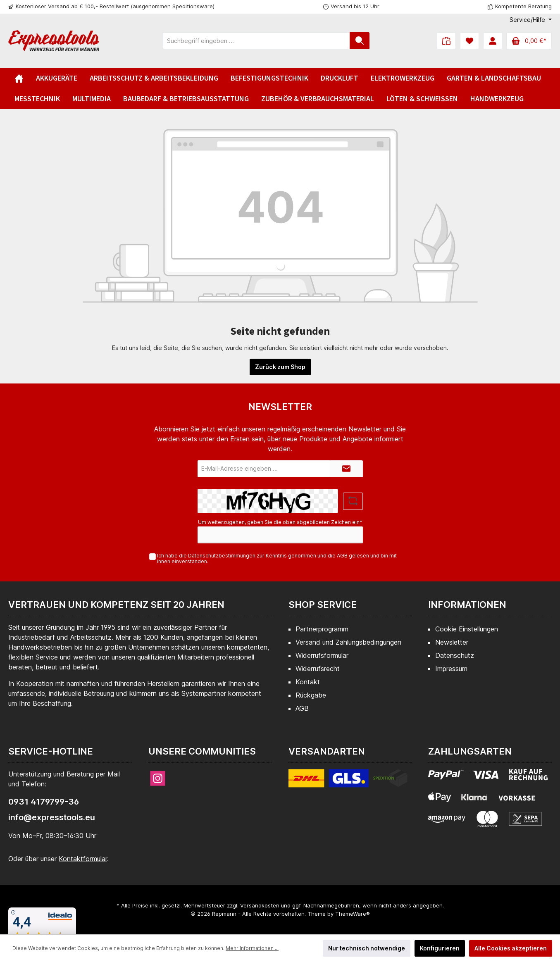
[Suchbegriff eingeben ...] (256, 41)
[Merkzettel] (469, 41)
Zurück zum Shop (280, 367)
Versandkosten (260, 905)
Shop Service (323, 605)
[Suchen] (360, 41)
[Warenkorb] (529, 41)
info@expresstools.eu (52, 817)
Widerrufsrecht (318, 669)
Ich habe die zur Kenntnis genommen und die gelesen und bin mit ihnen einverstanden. (277, 559)
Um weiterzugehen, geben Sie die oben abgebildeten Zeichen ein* (280, 522)
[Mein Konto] (493, 41)
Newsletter (452, 642)
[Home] (19, 78)
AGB (342, 556)
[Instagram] (158, 778)
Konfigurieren (440, 948)
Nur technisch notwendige (367, 948)
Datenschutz (455, 655)
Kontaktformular (83, 859)
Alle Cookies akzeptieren (511, 948)
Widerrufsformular (322, 655)
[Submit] (346, 469)
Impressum (451, 669)
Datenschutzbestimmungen (222, 556)
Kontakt (308, 682)
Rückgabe (311, 695)
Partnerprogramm (322, 629)
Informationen (467, 605)
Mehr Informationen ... (252, 948)
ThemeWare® (353, 914)
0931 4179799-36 (44, 802)
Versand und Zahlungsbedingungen (348, 642)
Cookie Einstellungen (467, 629)
